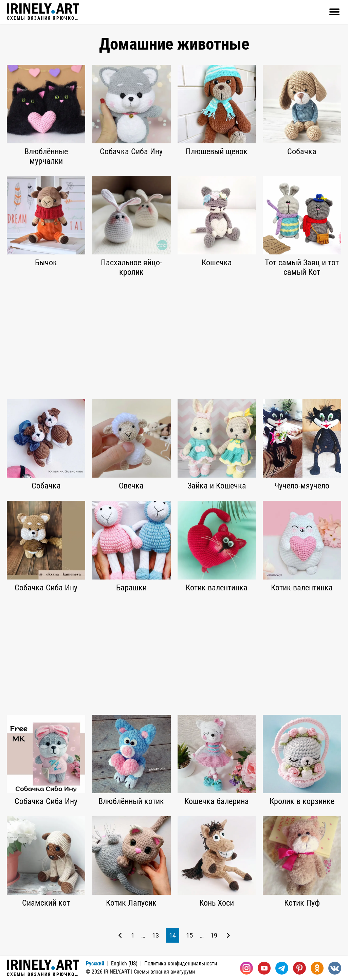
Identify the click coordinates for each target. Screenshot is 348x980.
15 (189, 935)
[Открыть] (334, 12)
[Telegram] (282, 968)
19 (214, 935)
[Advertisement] (174, 338)
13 (155, 935)
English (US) (124, 964)
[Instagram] (246, 968)
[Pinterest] (299, 968)
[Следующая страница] (228, 935)
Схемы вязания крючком (43, 12)
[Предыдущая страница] (120, 935)
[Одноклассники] (317, 968)
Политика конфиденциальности (181, 964)
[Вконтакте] (335, 968)
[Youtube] (264, 968)
